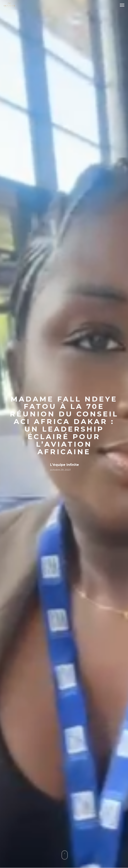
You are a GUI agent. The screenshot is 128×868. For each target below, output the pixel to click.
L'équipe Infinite (65, 465)
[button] (122, 5)
